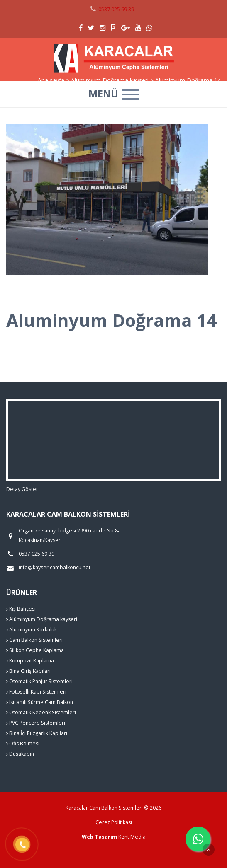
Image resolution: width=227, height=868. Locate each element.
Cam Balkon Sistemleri (34, 640)
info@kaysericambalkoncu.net (55, 568)
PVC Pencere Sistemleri (36, 723)
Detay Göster (22, 489)
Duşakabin (20, 754)
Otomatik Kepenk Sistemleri (41, 712)
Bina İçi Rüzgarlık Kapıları (37, 733)
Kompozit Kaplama (30, 661)
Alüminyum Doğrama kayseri (42, 619)
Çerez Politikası (114, 822)
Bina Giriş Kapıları (28, 671)
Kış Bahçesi (21, 609)
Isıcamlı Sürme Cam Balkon (40, 702)
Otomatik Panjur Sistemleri (39, 681)
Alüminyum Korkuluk (32, 630)
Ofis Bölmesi (23, 743)
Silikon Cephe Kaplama (35, 650)
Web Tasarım (99, 837)
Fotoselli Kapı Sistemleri (36, 692)
